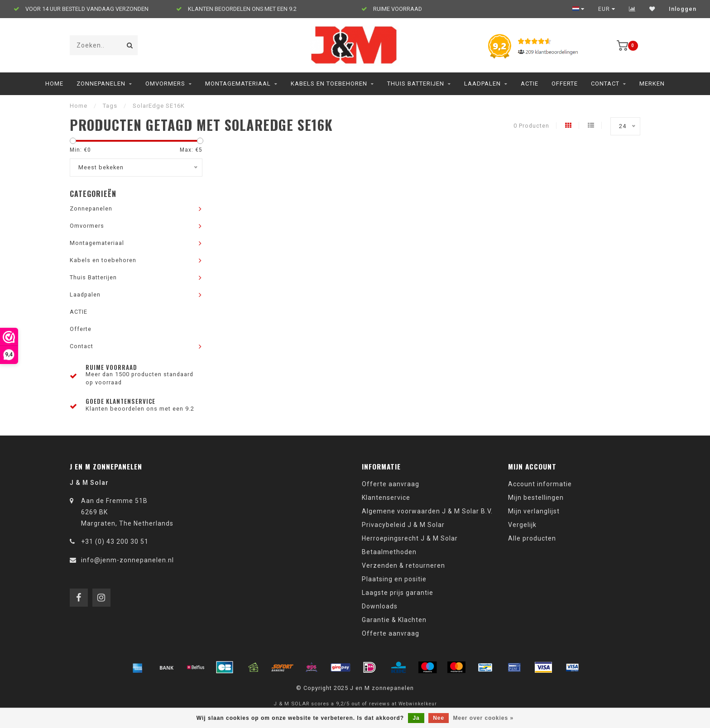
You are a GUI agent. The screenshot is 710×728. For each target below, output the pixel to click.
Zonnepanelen (101, 84)
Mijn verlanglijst (534, 511)
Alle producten (532, 538)
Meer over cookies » (484, 718)
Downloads (380, 606)
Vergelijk (522, 525)
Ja (416, 718)
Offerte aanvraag (391, 484)
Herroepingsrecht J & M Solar (410, 538)
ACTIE (530, 84)
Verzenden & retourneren (403, 565)
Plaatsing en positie (394, 579)
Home (54, 84)
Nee (439, 718)
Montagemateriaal (238, 84)
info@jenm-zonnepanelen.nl (127, 560)
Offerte (565, 84)
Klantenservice (386, 498)
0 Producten (531, 126)
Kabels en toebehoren (329, 84)
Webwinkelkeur (418, 704)
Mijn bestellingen (536, 498)
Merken (652, 84)
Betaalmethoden (389, 552)
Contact (605, 84)
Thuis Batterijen (416, 84)
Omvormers (165, 84)
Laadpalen (482, 84)
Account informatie (540, 484)
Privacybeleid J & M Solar (403, 525)
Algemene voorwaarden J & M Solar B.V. (427, 511)
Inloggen (683, 9)
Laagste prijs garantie (398, 593)
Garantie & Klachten (394, 620)
